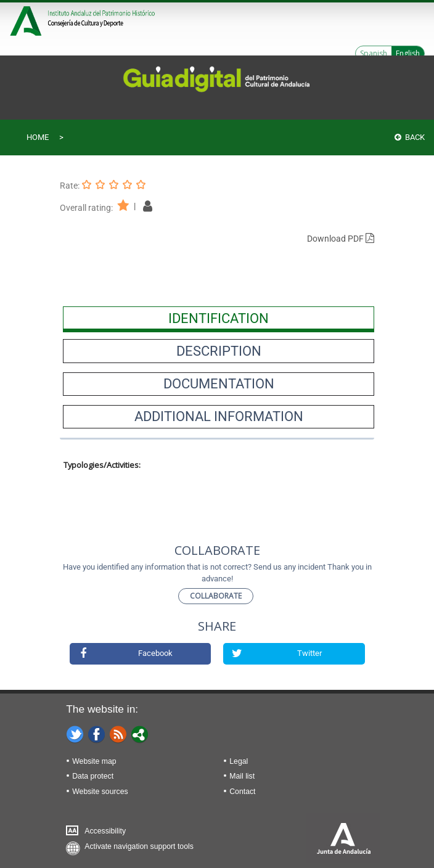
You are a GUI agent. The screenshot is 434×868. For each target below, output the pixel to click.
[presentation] (219, 318)
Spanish (374, 53)
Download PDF (341, 239)
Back (410, 137)
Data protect (93, 776)
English (408, 53)
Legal (239, 761)
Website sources (100, 792)
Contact (242, 792)
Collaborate (216, 596)
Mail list (242, 776)
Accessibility (105, 831)
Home (38, 137)
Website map (94, 761)
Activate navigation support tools (139, 846)
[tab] (219, 318)
